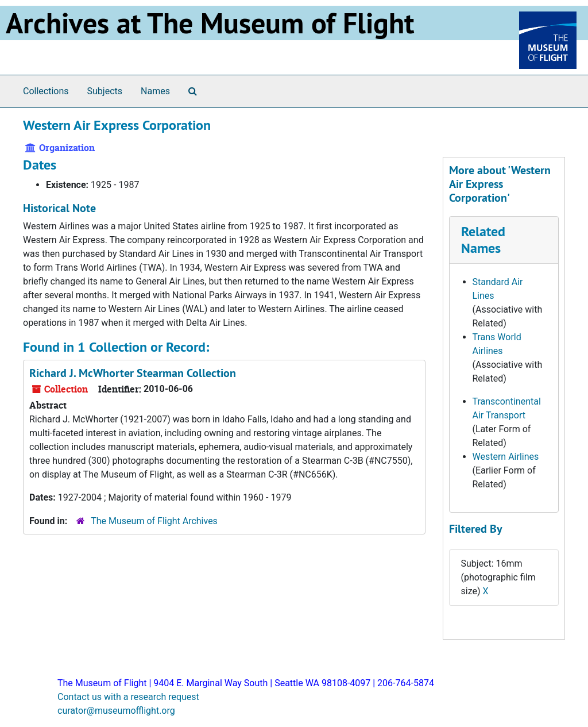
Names (155, 91)
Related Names (483, 240)
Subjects (105, 91)
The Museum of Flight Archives (154, 521)
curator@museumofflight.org (116, 711)
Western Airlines (506, 457)
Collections (46, 91)
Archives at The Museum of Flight (210, 23)
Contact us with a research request (128, 697)
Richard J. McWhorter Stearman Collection (133, 373)
